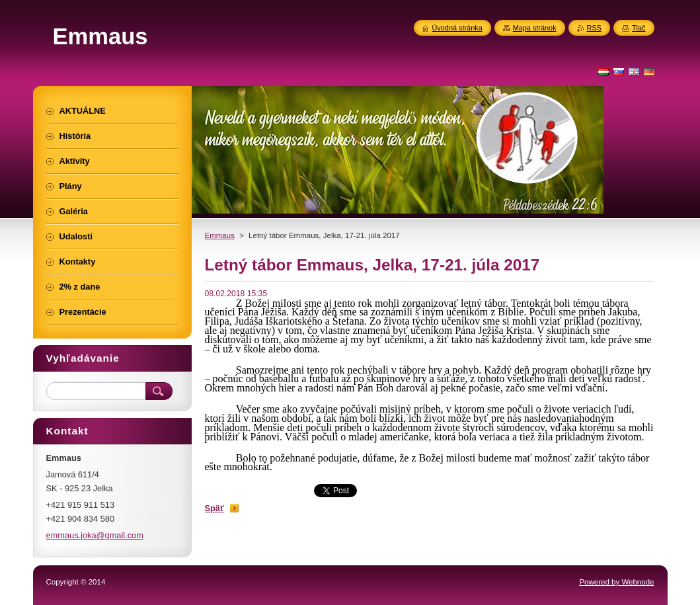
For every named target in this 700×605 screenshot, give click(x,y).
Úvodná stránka (457, 28)
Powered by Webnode (616, 582)
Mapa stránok (535, 28)
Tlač (639, 28)
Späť (215, 508)
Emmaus (220, 235)
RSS (594, 28)
